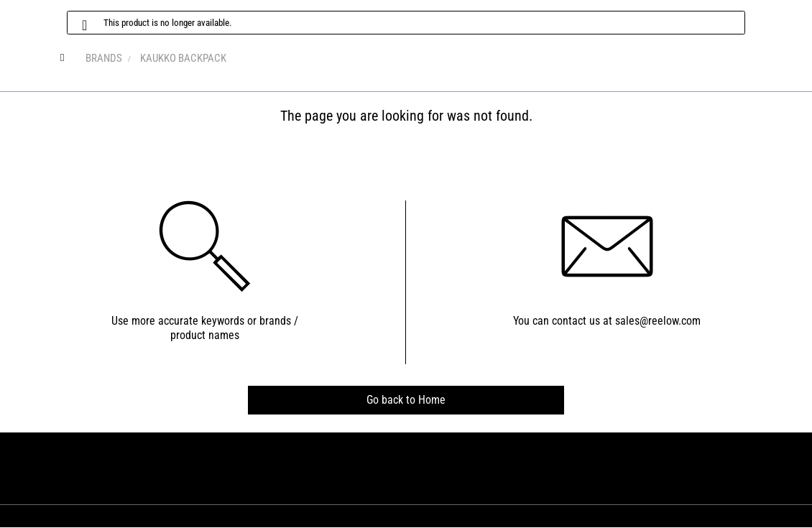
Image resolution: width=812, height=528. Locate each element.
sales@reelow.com (658, 321)
